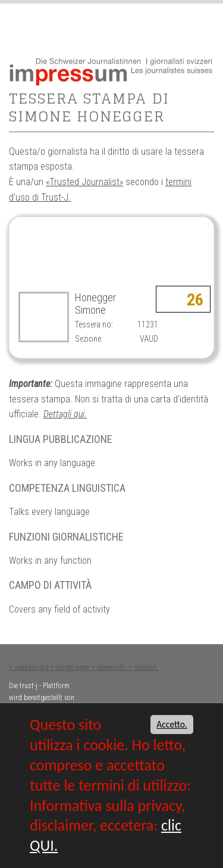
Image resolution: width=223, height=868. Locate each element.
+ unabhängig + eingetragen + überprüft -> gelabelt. (84, 667)
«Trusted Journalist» (84, 182)
